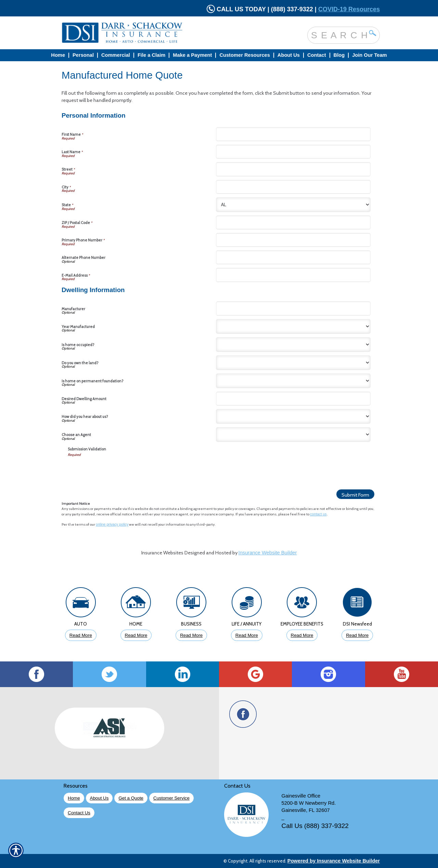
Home (74, 798)
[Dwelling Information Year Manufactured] (293, 326)
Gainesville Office (301, 796)
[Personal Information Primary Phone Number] (293, 240)
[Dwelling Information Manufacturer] (293, 308)
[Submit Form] (355, 494)
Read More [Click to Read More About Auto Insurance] (81, 635)
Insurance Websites (162, 553)
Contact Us (79, 813)
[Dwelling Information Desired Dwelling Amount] (293, 399)
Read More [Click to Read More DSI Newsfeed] (357, 635)
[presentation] (120, 471)
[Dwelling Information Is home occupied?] (293, 345)
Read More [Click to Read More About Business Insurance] (191, 635)
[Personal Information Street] (293, 169)
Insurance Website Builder (268, 553)
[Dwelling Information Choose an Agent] (293, 435)
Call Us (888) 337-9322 (315, 826)
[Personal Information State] (293, 205)
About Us (99, 798)
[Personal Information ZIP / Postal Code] (293, 222)
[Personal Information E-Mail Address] (293, 275)
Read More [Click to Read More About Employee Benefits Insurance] (302, 635)
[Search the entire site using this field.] (338, 35)
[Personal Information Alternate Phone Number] (293, 257)
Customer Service (171, 798)
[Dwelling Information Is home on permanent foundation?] (293, 381)
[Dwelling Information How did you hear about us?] (293, 416)
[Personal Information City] (293, 187)
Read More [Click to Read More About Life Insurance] (247, 635)
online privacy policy (112, 524)
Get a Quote (131, 798)
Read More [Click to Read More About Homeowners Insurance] (136, 635)
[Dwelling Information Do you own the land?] (293, 363)
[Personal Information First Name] (293, 134)
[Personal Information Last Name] (293, 152)
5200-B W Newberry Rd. (309, 803)
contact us (318, 514)
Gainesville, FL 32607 (306, 810)
